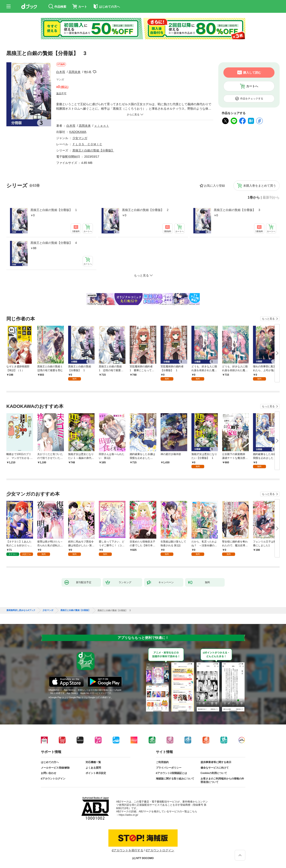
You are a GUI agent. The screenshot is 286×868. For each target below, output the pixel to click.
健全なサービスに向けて (215, 768)
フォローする (95, 72)
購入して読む (252, 73)
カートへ (252, 86)
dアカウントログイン (53, 779)
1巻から (254, 198)
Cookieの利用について (214, 773)
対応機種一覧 (93, 762)
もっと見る (268, 319)
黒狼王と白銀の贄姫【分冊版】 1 (54, 210)
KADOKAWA (78, 132)
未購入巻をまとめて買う (260, 186)
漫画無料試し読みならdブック (21, 610)
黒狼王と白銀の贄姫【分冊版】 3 (237, 210)
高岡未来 (75, 72)
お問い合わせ (49, 773)
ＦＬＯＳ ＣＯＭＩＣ (87, 144)
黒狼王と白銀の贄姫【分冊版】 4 (54, 243)
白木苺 (61, 72)
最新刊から (271, 198)
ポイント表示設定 (96, 773)
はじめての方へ (50, 762)
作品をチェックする (252, 99)
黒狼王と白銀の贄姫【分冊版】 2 (145, 210)
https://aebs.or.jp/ (129, 815)
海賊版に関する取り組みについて (175, 779)
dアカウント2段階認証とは (171, 773)
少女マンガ (80, 138)
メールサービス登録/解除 (55, 768)
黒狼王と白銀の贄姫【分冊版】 (93, 150)
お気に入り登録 (214, 186)
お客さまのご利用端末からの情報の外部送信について (222, 780)
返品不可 (61, 93)
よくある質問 (93, 768)
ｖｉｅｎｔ (102, 126)
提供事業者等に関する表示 (216, 762)
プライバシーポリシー (169, 768)
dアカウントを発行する (128, 850)
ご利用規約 (162, 762)
